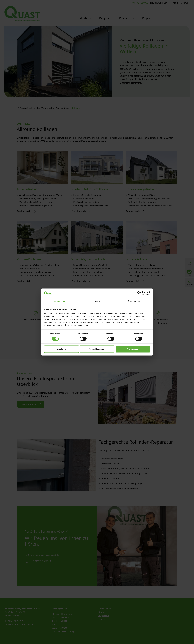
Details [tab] (97, 301)
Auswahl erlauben (97, 349)
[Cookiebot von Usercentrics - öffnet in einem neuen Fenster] (139, 293)
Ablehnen (61, 349)
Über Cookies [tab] (134, 301)
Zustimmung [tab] (60, 301)
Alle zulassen (133, 349)
